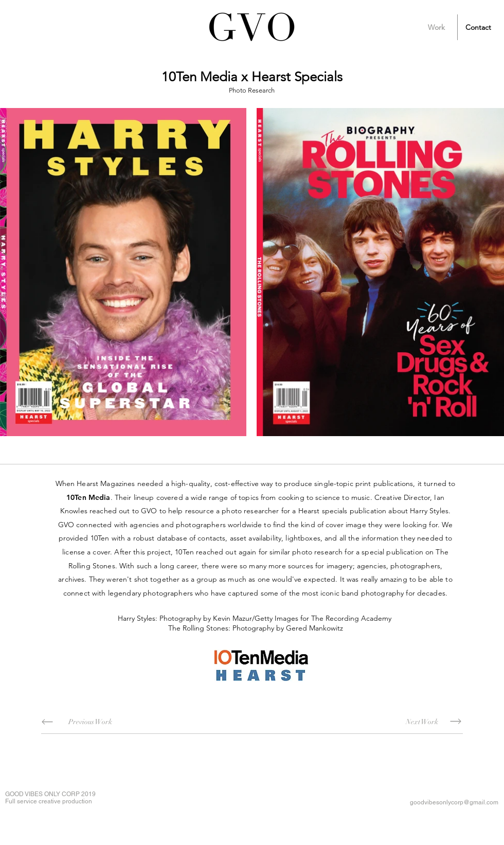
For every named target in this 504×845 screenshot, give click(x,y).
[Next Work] (422, 722)
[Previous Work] (90, 722)
